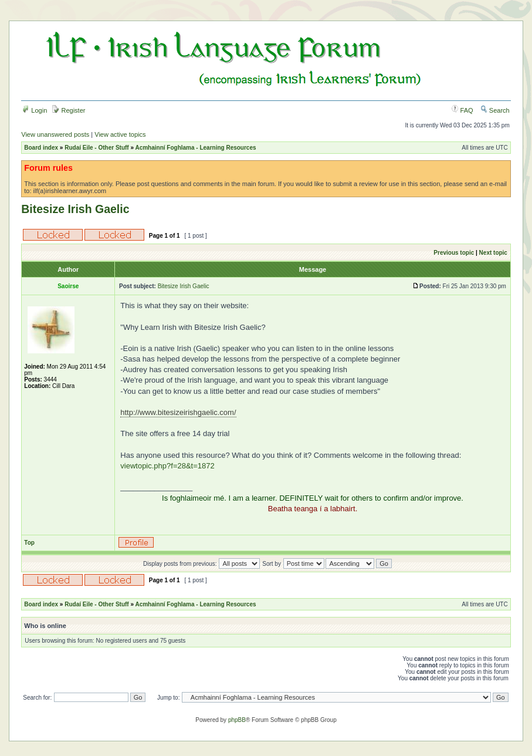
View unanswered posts (55, 134)
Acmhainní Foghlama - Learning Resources (195, 148)
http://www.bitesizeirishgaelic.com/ (178, 412)
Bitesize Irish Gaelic (75, 209)
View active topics (120, 134)
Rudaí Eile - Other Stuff (96, 148)
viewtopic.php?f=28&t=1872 (167, 466)
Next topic (493, 253)
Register (69, 110)
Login (35, 110)
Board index (41, 148)
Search (495, 110)
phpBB (237, 720)
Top (29, 543)
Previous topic (454, 253)
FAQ (462, 110)
